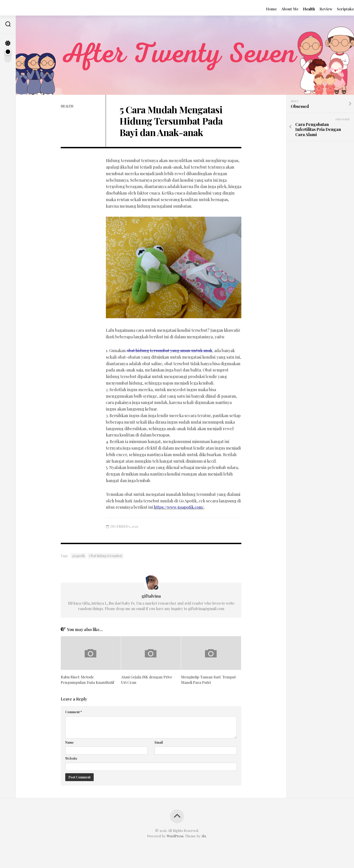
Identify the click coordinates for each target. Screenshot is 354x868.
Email (159, 742)
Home (262, 9)
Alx (204, 836)
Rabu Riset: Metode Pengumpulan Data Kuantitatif (87, 680)
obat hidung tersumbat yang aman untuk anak (169, 350)
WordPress (175, 836)
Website (71, 758)
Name (70, 742)
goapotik (79, 556)
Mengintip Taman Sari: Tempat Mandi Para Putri (208, 680)
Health (300, 9)
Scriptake (336, 9)
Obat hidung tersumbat (106, 556)
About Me (281, 9)
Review (317, 9)
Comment (74, 712)
